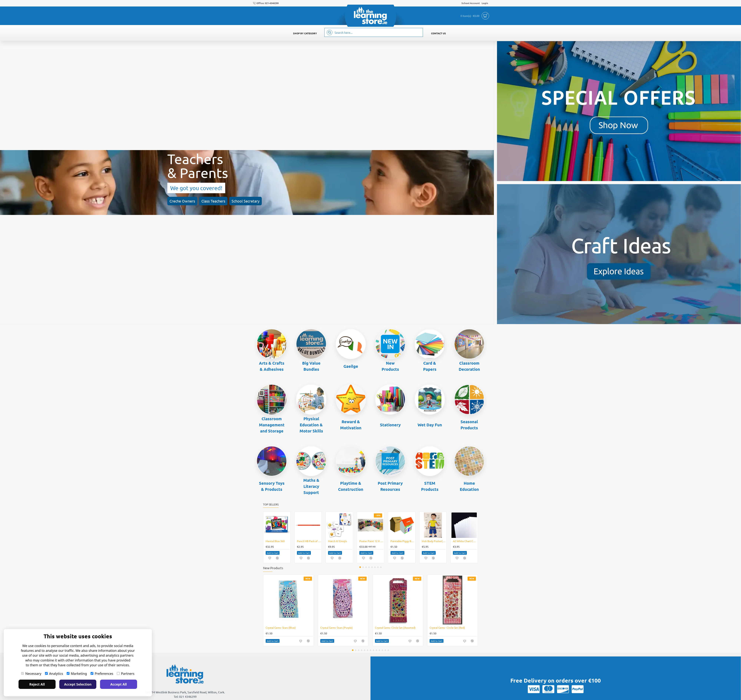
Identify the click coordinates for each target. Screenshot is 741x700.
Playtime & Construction (351, 486)
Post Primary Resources (390, 486)
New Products (390, 366)
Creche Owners (29, 192)
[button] (277, 525)
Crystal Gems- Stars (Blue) (281, 628)
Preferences (102, 674)
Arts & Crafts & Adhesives (272, 366)
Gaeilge (351, 366)
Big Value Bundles (311, 366)
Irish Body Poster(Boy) (434, 541)
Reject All (37, 684)
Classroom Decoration (469, 366)
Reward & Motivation (351, 425)
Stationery (390, 425)
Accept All (119, 684)
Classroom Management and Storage (272, 425)
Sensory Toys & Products (272, 486)
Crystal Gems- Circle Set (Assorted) (395, 628)
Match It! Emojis (338, 541)
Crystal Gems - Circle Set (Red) (447, 628)
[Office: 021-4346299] (266, 3)
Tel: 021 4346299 (185, 696)
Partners (126, 674)
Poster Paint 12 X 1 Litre (371, 541)
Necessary (31, 674)
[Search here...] (330, 32)
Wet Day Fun (430, 425)
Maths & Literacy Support (311, 486)
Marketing (77, 674)
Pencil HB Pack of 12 (309, 541)
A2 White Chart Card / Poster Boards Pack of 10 (465, 541)
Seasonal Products (469, 425)
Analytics (54, 674)
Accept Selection (78, 684)
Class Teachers (57, 192)
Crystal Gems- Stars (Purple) (337, 628)
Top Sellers (271, 504)
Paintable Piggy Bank (402, 541)
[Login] (485, 3)
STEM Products (430, 486)
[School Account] (471, 3)
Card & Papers (430, 366)
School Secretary (86, 192)
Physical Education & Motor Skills (311, 425)
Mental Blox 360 (275, 541)
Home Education (469, 486)
